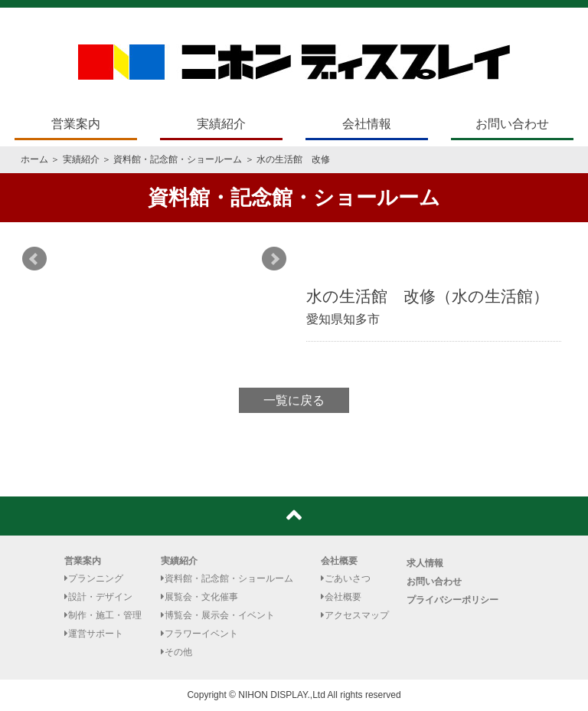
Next (274, 259)
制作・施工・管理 (103, 615)
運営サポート (94, 634)
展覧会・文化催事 (199, 597)
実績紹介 (221, 124)
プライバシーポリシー (452, 600)
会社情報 (367, 124)
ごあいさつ (346, 578)
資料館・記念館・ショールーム (178, 159)
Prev (34, 259)
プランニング (94, 578)
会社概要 (339, 561)
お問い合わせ (512, 124)
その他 (176, 652)
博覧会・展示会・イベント (218, 615)
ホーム (34, 159)
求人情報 (425, 563)
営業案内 (76, 124)
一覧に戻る (294, 400)
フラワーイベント (199, 634)
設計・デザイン (98, 597)
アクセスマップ (355, 615)
